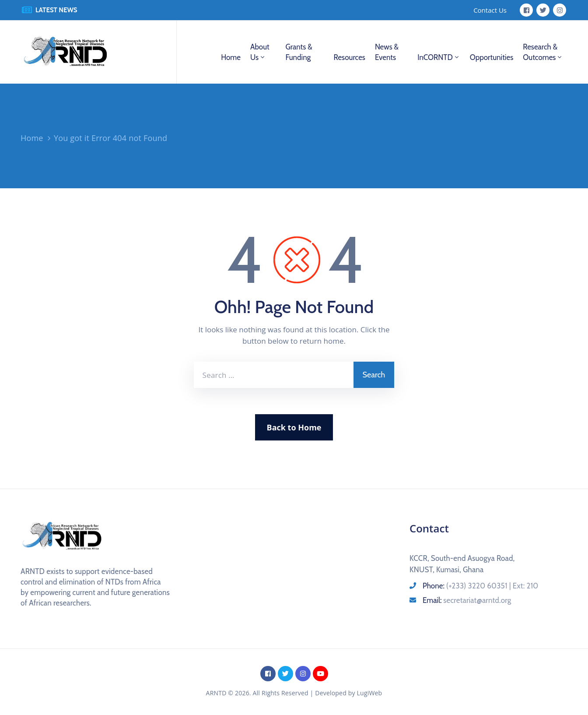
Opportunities (492, 57)
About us (260, 52)
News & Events (387, 52)
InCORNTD (439, 57)
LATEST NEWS (56, 10)
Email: (467, 600)
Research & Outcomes (543, 52)
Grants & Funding (299, 52)
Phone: (480, 586)
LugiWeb (370, 693)
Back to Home (294, 427)
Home (231, 57)
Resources (349, 57)
